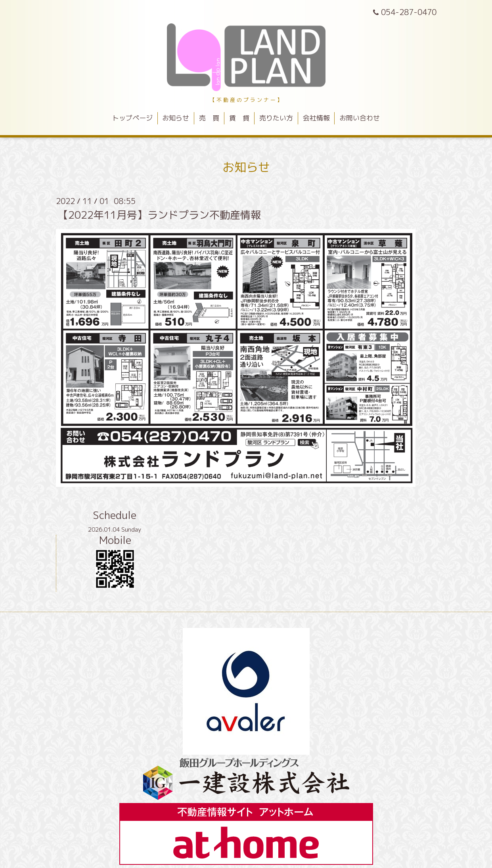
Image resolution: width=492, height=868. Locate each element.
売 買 (209, 118)
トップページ (132, 118)
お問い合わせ (360, 118)
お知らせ (176, 118)
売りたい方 (276, 118)
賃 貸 (239, 118)
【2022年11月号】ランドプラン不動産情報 (159, 215)
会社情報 (316, 118)
